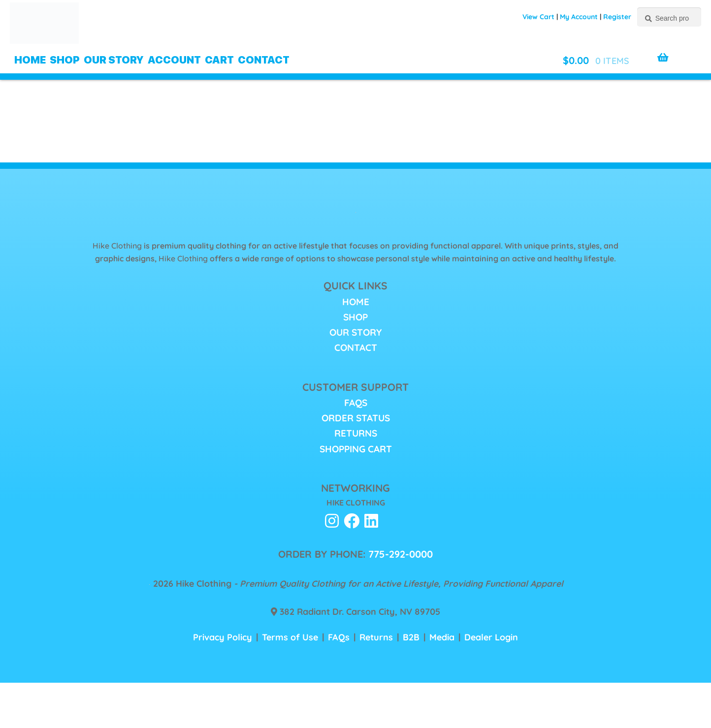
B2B (411, 637)
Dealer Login (491, 637)
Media (442, 637)
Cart (219, 60)
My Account (579, 17)
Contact (264, 60)
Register (617, 17)
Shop (65, 60)
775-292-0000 (401, 554)
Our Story (114, 60)
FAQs (356, 403)
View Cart (538, 17)
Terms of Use (290, 637)
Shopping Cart (356, 449)
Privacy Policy (223, 637)
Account (174, 60)
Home (30, 60)
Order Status (356, 418)
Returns (356, 433)
